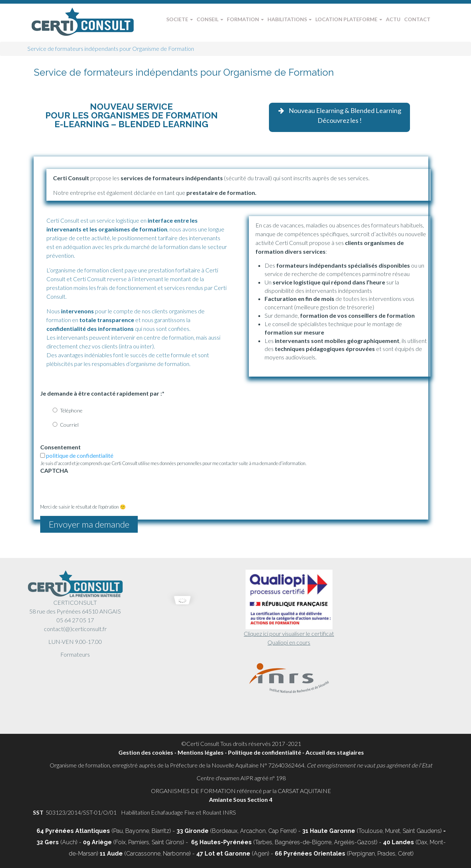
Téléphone (71, 410)
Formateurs (75, 654)
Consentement (60, 447)
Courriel (69, 425)
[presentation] (96, 489)
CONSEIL (210, 19)
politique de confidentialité (80, 455)
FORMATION (245, 19)
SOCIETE (180, 19)
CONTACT (417, 19)
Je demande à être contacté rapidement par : (102, 393)
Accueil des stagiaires (335, 752)
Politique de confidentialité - (267, 752)
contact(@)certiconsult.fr (75, 629)
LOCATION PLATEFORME (349, 19)
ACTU (393, 19)
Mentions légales (201, 752)
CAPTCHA (54, 470)
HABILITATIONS (290, 19)
